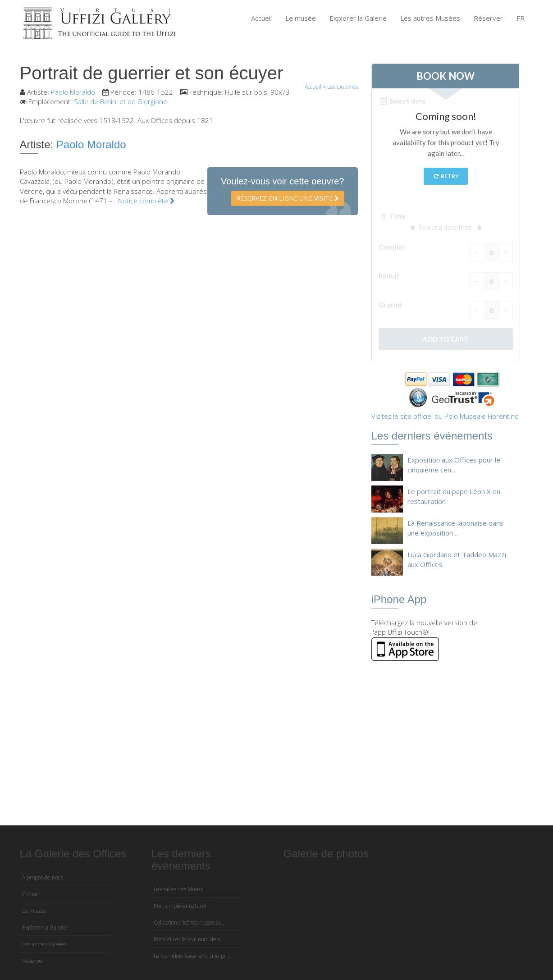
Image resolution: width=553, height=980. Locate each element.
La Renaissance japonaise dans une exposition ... (455, 528)
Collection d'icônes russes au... (190, 923)
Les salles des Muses (178, 889)
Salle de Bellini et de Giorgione (121, 101)
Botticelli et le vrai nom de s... (189, 939)
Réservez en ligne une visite (288, 198)
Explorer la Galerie (358, 18)
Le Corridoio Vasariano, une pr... (192, 956)
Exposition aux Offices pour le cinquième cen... (454, 465)
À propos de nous (43, 877)
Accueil (261, 18)
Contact (31, 894)
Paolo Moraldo (73, 92)
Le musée (301, 18)
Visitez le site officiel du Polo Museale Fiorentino (445, 416)
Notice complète (146, 201)
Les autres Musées (430, 18)
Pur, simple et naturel (180, 906)
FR (521, 18)
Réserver (488, 18)
